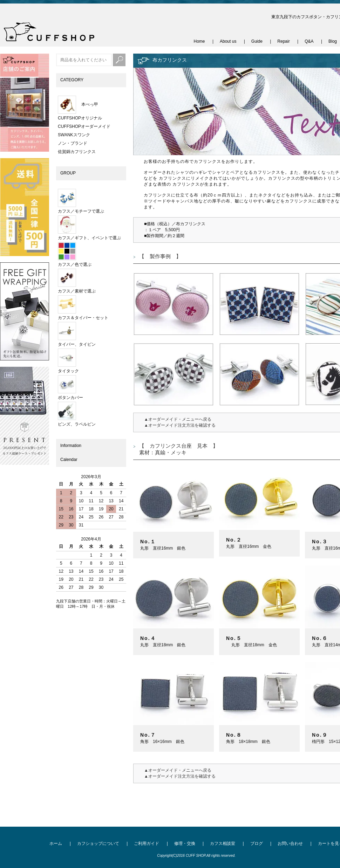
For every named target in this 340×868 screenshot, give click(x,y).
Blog (333, 41)
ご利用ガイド (147, 843)
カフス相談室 (223, 843)
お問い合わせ (290, 843)
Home (199, 41)
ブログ (257, 843)
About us (228, 41)
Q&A (309, 41)
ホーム (56, 843)
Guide (257, 41)
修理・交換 (185, 843)
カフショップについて (98, 843)
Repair (283, 41)
